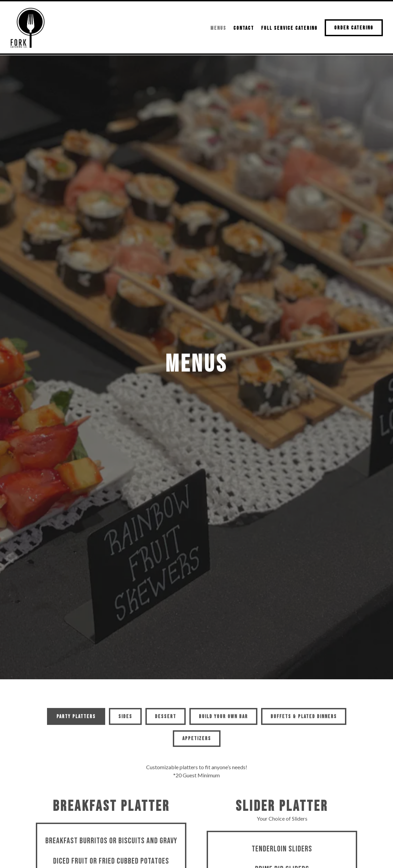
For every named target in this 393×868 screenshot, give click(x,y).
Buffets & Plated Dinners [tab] (304, 650)
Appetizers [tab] (197, 672)
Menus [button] (218, 28)
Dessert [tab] (166, 650)
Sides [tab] (125, 650)
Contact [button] (244, 28)
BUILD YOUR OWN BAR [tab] (223, 650)
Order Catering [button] (354, 28)
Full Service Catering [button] (289, 28)
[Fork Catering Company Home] (29, 27)
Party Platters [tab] (76, 650)
